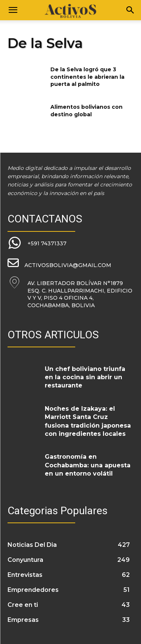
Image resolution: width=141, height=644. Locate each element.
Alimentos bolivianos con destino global (86, 111)
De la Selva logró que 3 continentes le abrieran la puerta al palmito (87, 77)
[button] (13, 10)
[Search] (130, 10)
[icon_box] (37, 243)
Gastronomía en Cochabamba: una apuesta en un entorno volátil (88, 465)
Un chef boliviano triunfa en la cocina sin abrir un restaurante (85, 377)
